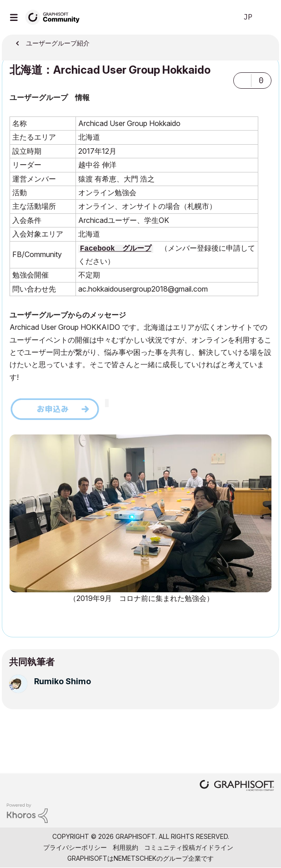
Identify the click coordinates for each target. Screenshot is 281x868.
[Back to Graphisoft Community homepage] (55, 17)
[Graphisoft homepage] (237, 786)
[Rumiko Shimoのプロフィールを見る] (63, 681)
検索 (217, 17)
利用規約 (125, 847)
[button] (242, 81)
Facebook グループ (116, 249)
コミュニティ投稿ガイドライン (189, 847)
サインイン (266, 17)
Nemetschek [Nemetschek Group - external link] (135, 858)
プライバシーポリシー (75, 847)
